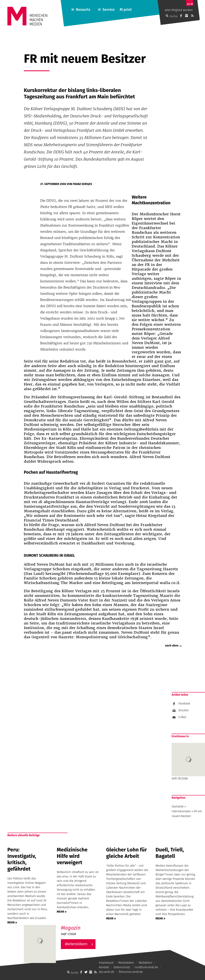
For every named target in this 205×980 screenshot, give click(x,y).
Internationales (181, 811)
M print (126, 10)
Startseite (178, 807)
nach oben (172, 646)
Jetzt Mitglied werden (179, 10)
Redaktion (145, 963)
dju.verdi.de (107, 972)
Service (109, 10)
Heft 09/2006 (188, 762)
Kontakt (104, 967)
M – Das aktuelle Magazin (80, 925)
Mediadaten (126, 963)
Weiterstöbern (76, 944)
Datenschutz (122, 967)
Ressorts (83, 10)
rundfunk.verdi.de (146, 967)
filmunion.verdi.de (131, 972)
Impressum (106, 963)
